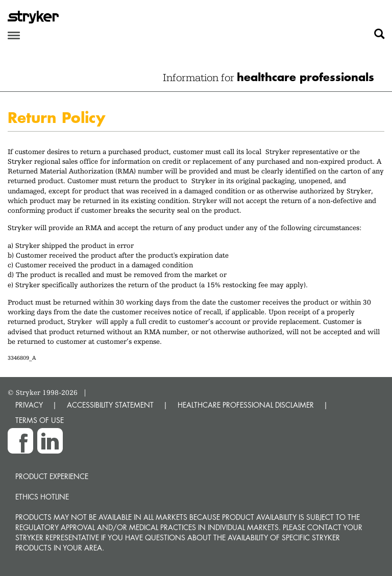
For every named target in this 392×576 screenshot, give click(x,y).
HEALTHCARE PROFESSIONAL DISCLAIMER (246, 405)
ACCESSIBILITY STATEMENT (110, 405)
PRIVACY (29, 405)
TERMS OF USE (40, 420)
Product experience (52, 476)
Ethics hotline (42, 497)
